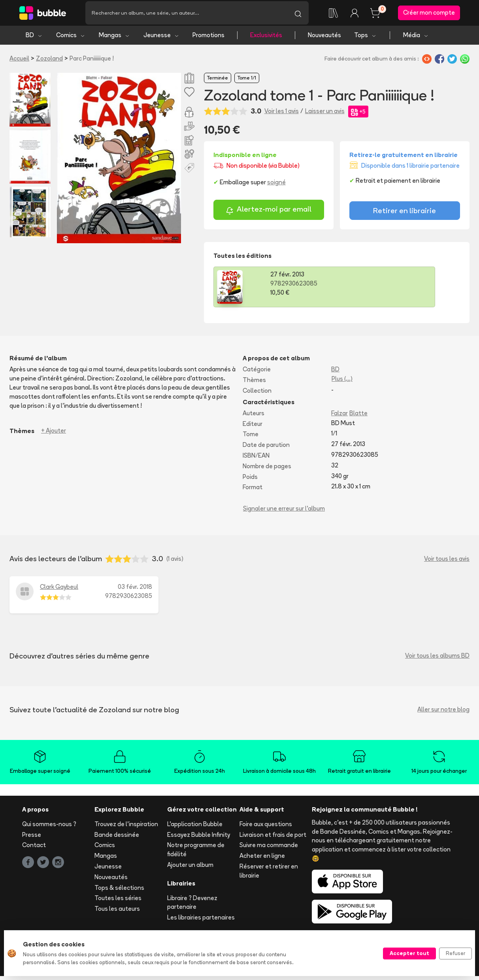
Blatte (358, 417)
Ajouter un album (190, 868)
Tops (365, 39)
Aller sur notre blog (443, 713)
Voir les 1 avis (282, 115)
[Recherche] (186, 15)
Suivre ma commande (269, 849)
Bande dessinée (117, 838)
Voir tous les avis (447, 562)
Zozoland (49, 62)
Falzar (339, 417)
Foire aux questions (266, 828)
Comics (71, 39)
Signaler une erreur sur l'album (284, 512)
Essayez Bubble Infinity (199, 838)
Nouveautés (324, 39)
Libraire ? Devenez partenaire (192, 906)
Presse (32, 838)
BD (34, 39)
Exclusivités (266, 39)
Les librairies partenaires (201, 921)
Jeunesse (161, 39)
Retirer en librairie (405, 214)
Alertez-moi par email (269, 214)
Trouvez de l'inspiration (126, 828)
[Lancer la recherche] (298, 15)
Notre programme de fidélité (196, 853)
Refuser (455, 953)
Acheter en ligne (262, 859)
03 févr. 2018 (135, 590)
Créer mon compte (429, 14)
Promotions (208, 39)
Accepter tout (409, 953)
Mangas (114, 39)
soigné (276, 186)
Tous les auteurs (117, 912)
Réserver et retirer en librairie (269, 874)
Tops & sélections (119, 891)
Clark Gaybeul (59, 590)
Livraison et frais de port (273, 838)
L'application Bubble (195, 828)
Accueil (19, 62)
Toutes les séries (118, 902)
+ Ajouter (54, 434)
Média (416, 39)
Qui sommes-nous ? (49, 828)
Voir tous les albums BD (437, 659)
